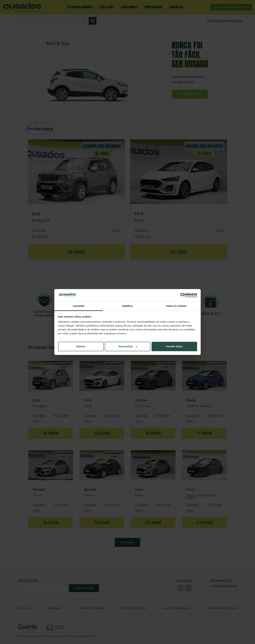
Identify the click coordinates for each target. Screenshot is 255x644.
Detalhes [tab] (127, 306)
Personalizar (128, 346)
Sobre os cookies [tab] (176, 306)
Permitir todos (174, 346)
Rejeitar (81, 346)
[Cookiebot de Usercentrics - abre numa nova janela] (183, 295)
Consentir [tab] (79, 306)
